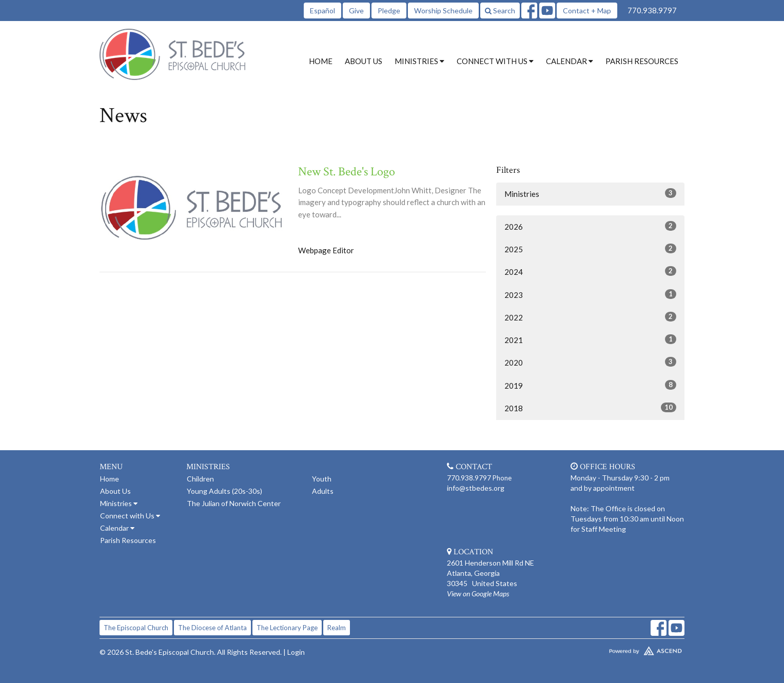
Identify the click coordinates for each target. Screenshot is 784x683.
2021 (590, 339)
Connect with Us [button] (495, 61)
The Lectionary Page (287, 628)
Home (321, 61)
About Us (364, 61)
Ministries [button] (419, 61)
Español (322, 11)
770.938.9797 (652, 10)
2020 (590, 362)
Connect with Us (130, 516)
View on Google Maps (478, 594)
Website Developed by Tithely (615, 649)
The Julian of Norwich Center (234, 503)
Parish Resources (642, 61)
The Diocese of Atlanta (212, 628)
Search (500, 11)
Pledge (389, 11)
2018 (590, 408)
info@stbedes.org (476, 488)
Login (296, 652)
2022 (590, 317)
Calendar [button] (570, 61)
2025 (590, 249)
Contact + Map (587, 11)
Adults (323, 491)
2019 (590, 385)
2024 (590, 271)
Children (200, 479)
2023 (590, 294)
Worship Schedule (443, 11)
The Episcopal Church (136, 628)
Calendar (117, 528)
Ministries (590, 193)
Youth (322, 479)
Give (356, 11)
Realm (337, 628)
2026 (590, 226)
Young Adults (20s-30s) (224, 491)
